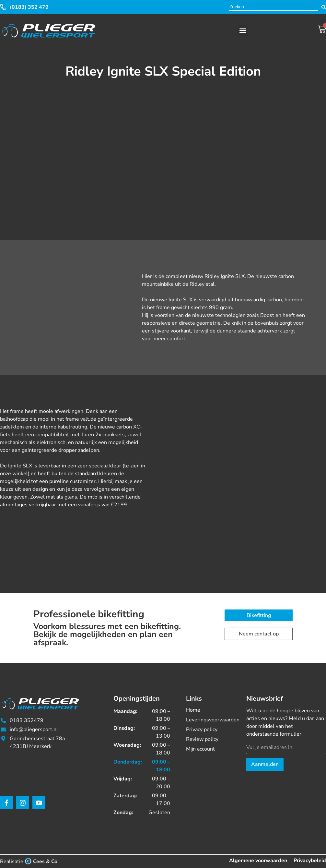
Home (193, 710)
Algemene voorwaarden (258, 861)
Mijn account (200, 749)
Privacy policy (202, 729)
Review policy (202, 739)
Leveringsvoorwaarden (208, 720)
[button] (243, 31)
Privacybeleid (310, 861)
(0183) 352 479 (29, 7)
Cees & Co (45, 862)
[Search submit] (324, 7)
